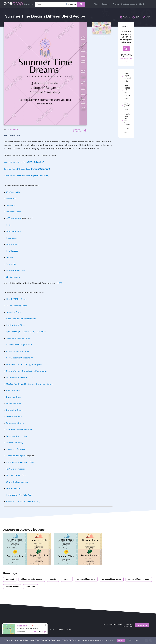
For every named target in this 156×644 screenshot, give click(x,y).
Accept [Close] (121, 640)
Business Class (13, 404)
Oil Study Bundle (14, 417)
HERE (60, 283)
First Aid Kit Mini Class (17, 475)
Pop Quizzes (12, 251)
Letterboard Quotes (16, 271)
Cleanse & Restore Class (18, 338)
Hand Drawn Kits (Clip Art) (19, 495)
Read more (133, 640)
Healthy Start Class (16, 325)
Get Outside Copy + (16, 456)
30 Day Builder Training (17, 482)
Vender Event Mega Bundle (19, 345)
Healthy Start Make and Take (20, 462)
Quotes (10, 258)
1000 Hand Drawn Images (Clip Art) (23, 502)
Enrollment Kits (13, 231)
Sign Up (126, 49)
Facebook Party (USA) (17, 436)
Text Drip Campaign (16, 469)
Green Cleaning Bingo (17, 306)
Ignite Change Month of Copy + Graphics (26, 332)
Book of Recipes (14, 489)
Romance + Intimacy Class (19, 430)
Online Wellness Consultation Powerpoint (26, 371)
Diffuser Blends (14, 218)
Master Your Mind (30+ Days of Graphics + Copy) (29, 384)
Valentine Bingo (14, 312)
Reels (9, 225)
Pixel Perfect (14, 130)
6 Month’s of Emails (15, 449)
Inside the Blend (14, 212)
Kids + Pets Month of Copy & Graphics (24, 365)
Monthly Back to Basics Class (20, 378)
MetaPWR (11, 199)
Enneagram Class (15, 423)
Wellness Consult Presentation (21, 319)
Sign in (142, 4)
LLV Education (13, 277)
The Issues (11, 205)
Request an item (64, 630)
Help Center (49, 630)
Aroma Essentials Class (18, 352)
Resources (106, 4)
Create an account (129, 4)
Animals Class (13, 391)
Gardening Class (14, 410)
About (97, 4)
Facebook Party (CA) (16, 443)
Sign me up (142, 625)
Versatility (11, 264)
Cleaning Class (14, 397)
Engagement (12, 244)
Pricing (116, 4)
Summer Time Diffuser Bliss (24, 162)
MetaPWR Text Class (16, 299)
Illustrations (12, 238)
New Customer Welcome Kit (20, 358)
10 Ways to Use (14, 192)
